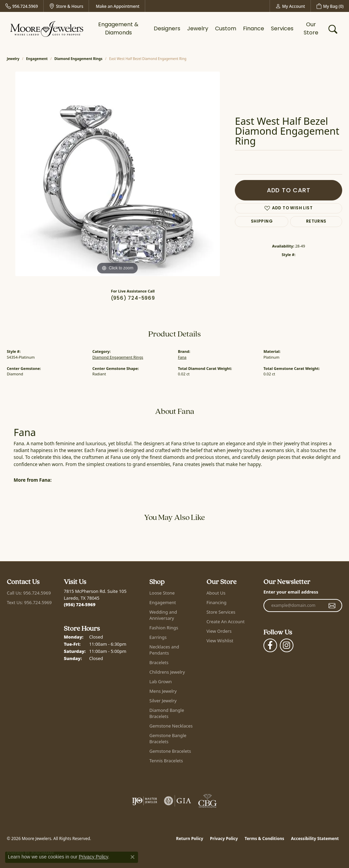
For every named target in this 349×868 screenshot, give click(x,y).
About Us (216, 593)
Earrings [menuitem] (158, 637)
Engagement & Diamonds (118, 29)
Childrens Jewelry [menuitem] (167, 672)
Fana (182, 357)
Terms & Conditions (264, 839)
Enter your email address (291, 592)
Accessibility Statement (315, 839)
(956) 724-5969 (133, 298)
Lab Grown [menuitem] (161, 682)
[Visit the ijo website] (145, 801)
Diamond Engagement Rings (79, 59)
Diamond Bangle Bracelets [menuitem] (167, 713)
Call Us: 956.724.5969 (29, 593)
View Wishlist (220, 641)
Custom (226, 29)
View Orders (219, 631)
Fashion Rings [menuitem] (164, 628)
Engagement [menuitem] (163, 602)
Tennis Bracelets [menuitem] (166, 761)
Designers (167, 29)
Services (282, 29)
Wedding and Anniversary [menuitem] (163, 615)
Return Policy (190, 839)
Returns (316, 222)
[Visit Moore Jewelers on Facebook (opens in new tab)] (270, 645)
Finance (254, 29)
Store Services (221, 612)
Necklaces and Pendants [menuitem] (164, 650)
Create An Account (226, 622)
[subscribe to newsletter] (332, 605)
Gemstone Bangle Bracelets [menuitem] (168, 738)
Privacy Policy (224, 839)
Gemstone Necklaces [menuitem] (171, 726)
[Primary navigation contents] (206, 29)
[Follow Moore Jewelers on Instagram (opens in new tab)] (287, 645)
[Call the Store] (80, 604)
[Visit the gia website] (178, 801)
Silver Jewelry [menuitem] (163, 701)
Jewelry (198, 29)
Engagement (37, 59)
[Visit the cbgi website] (208, 801)
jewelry (13, 59)
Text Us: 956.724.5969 (29, 602)
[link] (22, 6)
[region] (118, 174)
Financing (217, 602)
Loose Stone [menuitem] (162, 593)
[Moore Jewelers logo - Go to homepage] (47, 29)
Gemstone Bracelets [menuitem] (170, 751)
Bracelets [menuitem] (159, 662)
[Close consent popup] (133, 857)
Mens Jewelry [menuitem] (163, 691)
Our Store (311, 29)
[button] (290, 6)
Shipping (262, 222)
